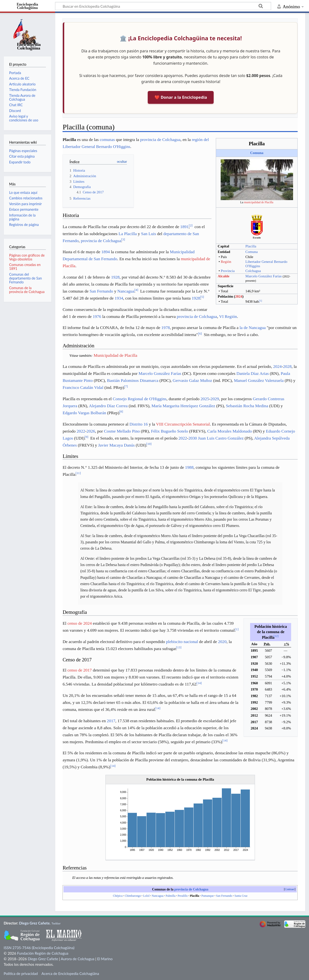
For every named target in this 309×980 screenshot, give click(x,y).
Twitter (56, 923)
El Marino (105, 959)
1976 (97, 316)
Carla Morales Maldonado (230, 431)
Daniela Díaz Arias (253, 373)
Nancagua (126, 291)
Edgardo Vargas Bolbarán (84, 413)
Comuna (257, 153)
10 (149, 444)
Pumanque (207, 896)
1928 (115, 277)
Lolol (146, 896)
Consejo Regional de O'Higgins (140, 399)
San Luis (148, 234)
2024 (239, 296)
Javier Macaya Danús (116, 445)
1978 (165, 328)
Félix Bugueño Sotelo (169, 431)
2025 (205, 399)
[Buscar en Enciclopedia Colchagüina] (163, 6)
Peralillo (183, 896)
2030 (193, 438)
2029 (215, 399)
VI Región (228, 316)
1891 (184, 227)
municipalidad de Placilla (259, 202)
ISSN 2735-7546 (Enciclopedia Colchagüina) (39, 948)
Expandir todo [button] (20, 162)
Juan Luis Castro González (221, 438)
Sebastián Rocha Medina (247, 406)
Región (226, 262)
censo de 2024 (80, 623)
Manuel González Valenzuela (259, 380)
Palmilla (171, 896)
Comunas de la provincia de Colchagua (27, 290)
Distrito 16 (139, 424)
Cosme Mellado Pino (122, 431)
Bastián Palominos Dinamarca (133, 380)
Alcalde (224, 276)
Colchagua (253, 271)
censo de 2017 (80, 670)
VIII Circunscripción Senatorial (183, 424)
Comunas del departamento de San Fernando (25, 278)
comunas (107, 140)
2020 (222, 642)
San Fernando (101, 291)
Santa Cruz (241, 896)
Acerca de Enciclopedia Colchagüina (70, 973)
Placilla (251, 246)
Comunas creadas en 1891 (25, 267)
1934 (119, 298)
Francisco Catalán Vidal (83, 387)
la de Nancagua (253, 328)
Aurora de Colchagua (78, 959)
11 (78, 473)
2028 (287, 366)
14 (199, 683)
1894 (106, 252)
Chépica (118, 896)
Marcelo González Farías (264, 276)
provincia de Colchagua (160, 140)
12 (276, 636)
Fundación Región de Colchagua (43, 953)
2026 (91, 431)
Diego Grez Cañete (34, 923)
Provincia (228, 271)
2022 (81, 431)
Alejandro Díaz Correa (108, 406)
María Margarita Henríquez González (183, 406)
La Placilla (128, 234)
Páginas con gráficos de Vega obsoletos (27, 257)
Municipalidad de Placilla (116, 355)
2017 (111, 721)
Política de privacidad (21, 973)
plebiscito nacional (182, 642)
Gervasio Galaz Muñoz (192, 380)
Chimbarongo (133, 896)
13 (179, 647)
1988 (189, 467)
